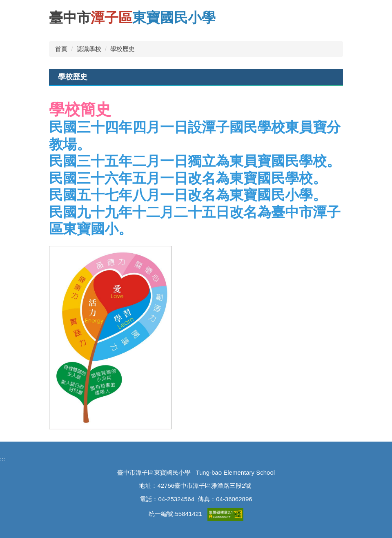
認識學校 (89, 49)
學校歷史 (122, 49)
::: (3, 459)
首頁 (61, 49)
